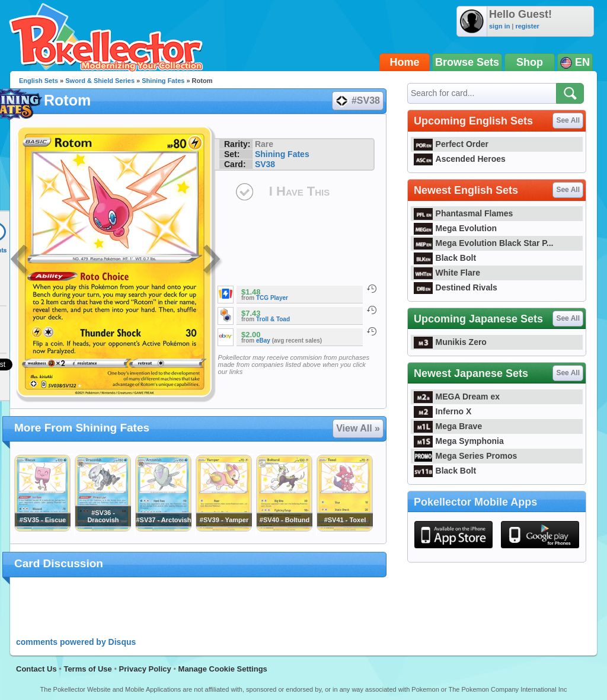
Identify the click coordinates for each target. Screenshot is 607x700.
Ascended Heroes (460, 159)
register (527, 26)
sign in (499, 26)
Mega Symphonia (459, 441)
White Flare (447, 273)
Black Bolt (445, 258)
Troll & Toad (273, 319)
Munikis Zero (450, 342)
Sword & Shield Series (100, 81)
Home (405, 62)
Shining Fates (163, 81)
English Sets (39, 81)
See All (568, 120)
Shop (530, 62)
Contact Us (36, 669)
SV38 (265, 164)
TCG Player (272, 298)
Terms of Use (87, 669)
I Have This (299, 191)
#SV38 (357, 101)
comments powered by (76, 642)
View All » (358, 428)
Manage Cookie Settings (223, 669)
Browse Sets (467, 62)
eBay (263, 341)
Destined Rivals (456, 287)
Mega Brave (448, 426)
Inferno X (443, 411)
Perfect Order (451, 144)
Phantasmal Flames (463, 213)
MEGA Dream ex (457, 397)
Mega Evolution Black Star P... (484, 243)
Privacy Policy (145, 669)
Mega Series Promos (465, 456)
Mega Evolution (455, 228)
